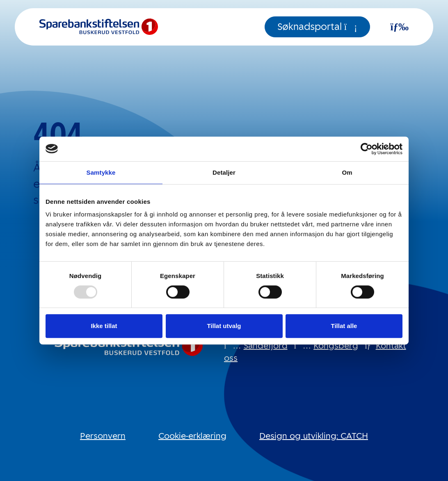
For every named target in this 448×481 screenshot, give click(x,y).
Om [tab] (347, 172)
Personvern (103, 436)
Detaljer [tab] (224, 172)
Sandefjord (266, 346)
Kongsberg (336, 346)
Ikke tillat (104, 326)
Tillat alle (344, 326)
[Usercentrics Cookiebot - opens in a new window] (367, 149)
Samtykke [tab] (101, 172)
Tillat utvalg (224, 326)
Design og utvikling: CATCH (314, 436)
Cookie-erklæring (192, 436)
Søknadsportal (317, 27)
